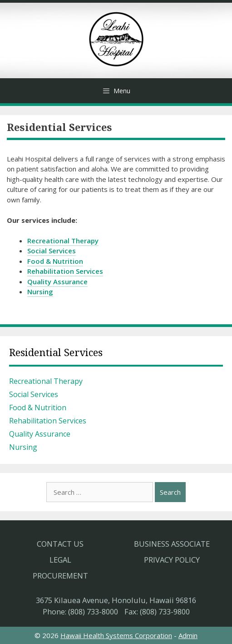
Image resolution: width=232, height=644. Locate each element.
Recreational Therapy (63, 241)
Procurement (60, 576)
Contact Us (60, 544)
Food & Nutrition (55, 261)
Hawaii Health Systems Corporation (116, 635)
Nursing (40, 292)
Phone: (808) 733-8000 (80, 611)
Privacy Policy (172, 560)
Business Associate (172, 544)
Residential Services (56, 353)
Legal (60, 560)
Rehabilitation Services (65, 271)
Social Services (52, 251)
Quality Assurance (57, 282)
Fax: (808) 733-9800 (157, 611)
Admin (188, 635)
